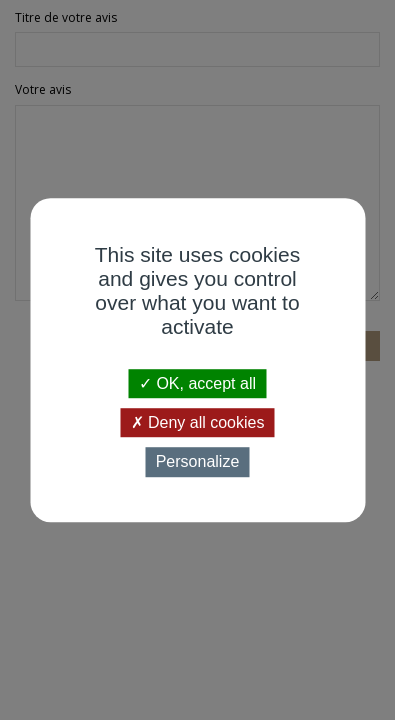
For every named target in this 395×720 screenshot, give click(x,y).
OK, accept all (197, 383)
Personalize (198, 462)
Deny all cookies (198, 422)
